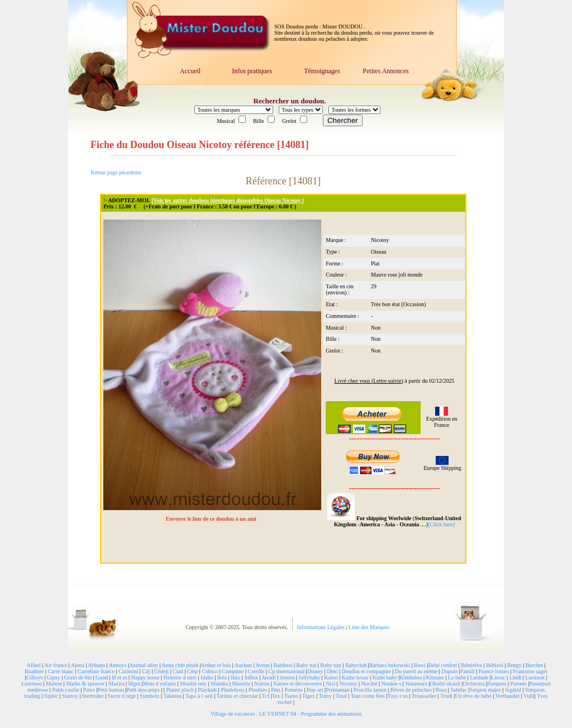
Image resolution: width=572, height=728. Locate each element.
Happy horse (146, 677)
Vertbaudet (507, 696)
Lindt (516, 677)
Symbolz (150, 696)
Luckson (535, 677)
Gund (102, 677)
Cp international (287, 671)
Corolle (256, 671)
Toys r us (397, 696)
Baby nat (307, 665)
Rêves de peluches (411, 690)
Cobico (210, 671)
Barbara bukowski (390, 665)
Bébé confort (442, 665)
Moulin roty (193, 684)
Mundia (219, 684)
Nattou (262, 684)
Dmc (332, 671)
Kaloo (331, 677)
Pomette (294, 690)
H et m (119, 677)
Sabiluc (459, 690)
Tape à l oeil (199, 696)
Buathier (34, 671)
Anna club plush (180, 665)
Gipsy (54, 677)
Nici (330, 684)
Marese (54, 684)
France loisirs (494, 671)
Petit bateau (110, 690)
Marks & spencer (85, 684)
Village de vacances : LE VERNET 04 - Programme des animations (286, 714)
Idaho (207, 677)
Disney (315, 671)
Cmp (192, 671)
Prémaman (338, 690)
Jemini (287, 677)
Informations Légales (322, 627)
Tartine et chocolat (237, 696)
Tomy (325, 696)
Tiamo (291, 696)
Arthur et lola (216, 665)
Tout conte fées (368, 696)
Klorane (435, 677)
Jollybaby (309, 677)
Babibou (283, 665)
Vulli (529, 696)
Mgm (135, 684)
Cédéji (161, 671)
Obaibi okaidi (445, 684)
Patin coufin (66, 690)
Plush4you (232, 690)
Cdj (146, 671)
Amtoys (118, 665)
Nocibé (370, 684)
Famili (468, 671)
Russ (441, 690)
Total (341, 696)
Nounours (416, 684)
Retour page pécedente (116, 172)
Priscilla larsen (370, 690)
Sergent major (485, 690)
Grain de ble (78, 677)
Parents (518, 684)
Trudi (446, 696)
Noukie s (392, 684)
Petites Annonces (385, 71)
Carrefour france (96, 671)
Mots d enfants (159, 684)
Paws (89, 690)
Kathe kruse (355, 677)
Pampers (497, 684)
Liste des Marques (369, 627)
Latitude (479, 677)
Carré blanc (60, 671)
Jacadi (269, 677)
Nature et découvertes (297, 684)
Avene (262, 665)
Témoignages (322, 71)
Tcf (266, 696)
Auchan (243, 665)
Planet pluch (180, 690)
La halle (457, 677)
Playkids (207, 690)
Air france (56, 665)
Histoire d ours (180, 677)
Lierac (498, 677)
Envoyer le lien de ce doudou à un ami (212, 519)
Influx (251, 677)
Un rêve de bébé (473, 696)
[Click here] (441, 524)
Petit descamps (143, 690)
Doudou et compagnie (366, 671)
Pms (276, 690)
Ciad (178, 671)
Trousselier (424, 696)
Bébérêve (471, 665)
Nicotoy (348, 684)
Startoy (70, 696)
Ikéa (222, 677)
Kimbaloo (411, 677)
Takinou (172, 696)
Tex (276, 696)
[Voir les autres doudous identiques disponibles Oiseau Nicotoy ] (228, 200)
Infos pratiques (252, 71)
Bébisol (495, 665)
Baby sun (331, 665)
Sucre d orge (122, 696)
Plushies (258, 690)
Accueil (190, 71)
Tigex (309, 696)
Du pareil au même (416, 671)
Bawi (420, 665)
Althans (96, 665)
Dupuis (449, 671)
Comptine (233, 671)
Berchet (534, 665)
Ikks (235, 677)
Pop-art (315, 690)
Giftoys (35, 677)
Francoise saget (530, 671)
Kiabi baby (385, 677)
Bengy (514, 665)
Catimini (128, 671)
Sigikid (513, 690)
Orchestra (474, 684)
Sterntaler (93, 696)
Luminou (32, 684)
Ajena (78, 665)
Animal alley (144, 665)
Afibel (34, 665)
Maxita (116, 684)
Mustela (241, 684)
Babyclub (356, 665)
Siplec (51, 696)
